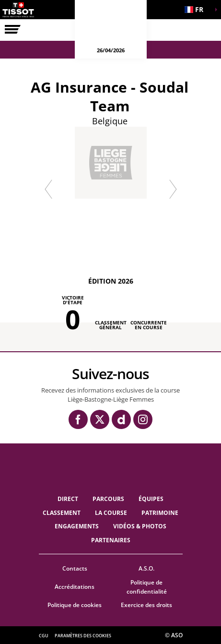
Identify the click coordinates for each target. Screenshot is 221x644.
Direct (68, 499)
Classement (62, 513)
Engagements (77, 526)
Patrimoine (160, 513)
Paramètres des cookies (83, 636)
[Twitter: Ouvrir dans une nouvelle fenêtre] (100, 419)
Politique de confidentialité (147, 587)
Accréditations (75, 587)
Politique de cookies (75, 605)
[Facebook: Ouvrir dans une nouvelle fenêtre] (78, 419)
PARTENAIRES (111, 540)
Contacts (75, 568)
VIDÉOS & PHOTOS (140, 526)
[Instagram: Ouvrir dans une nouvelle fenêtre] (143, 419)
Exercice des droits (146, 605)
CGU (44, 636)
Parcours (108, 499)
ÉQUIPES (151, 499)
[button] (197, 10)
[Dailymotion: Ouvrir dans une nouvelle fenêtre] (121, 419)
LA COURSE (111, 513)
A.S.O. (146, 568)
